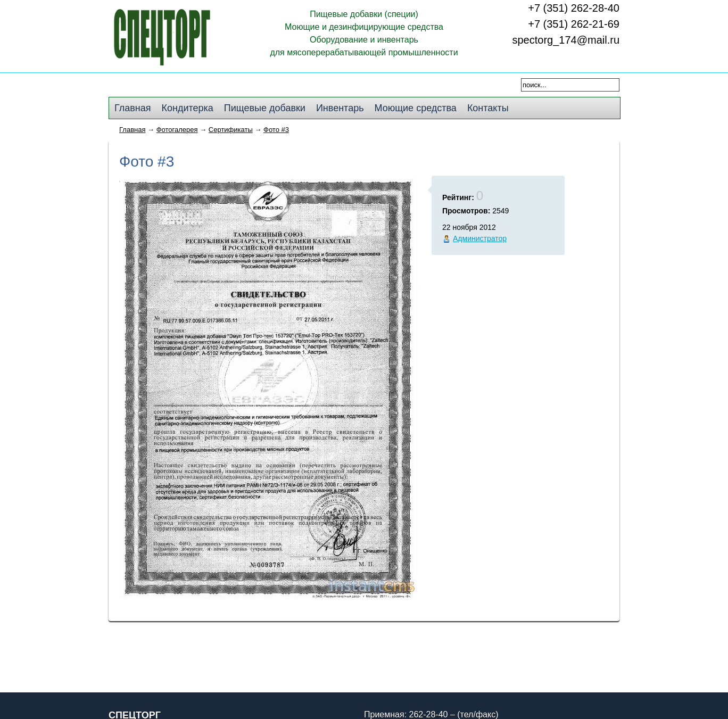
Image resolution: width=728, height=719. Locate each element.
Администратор (480, 238)
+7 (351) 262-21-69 (574, 24)
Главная (132, 130)
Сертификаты (231, 130)
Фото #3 (276, 130)
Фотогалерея (177, 130)
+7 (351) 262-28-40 (574, 8)
